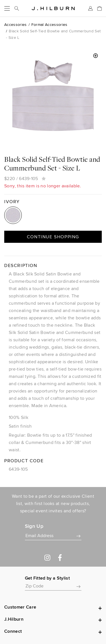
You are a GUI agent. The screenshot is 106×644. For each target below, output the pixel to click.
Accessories (16, 24)
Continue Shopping (53, 237)
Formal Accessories (49, 24)
